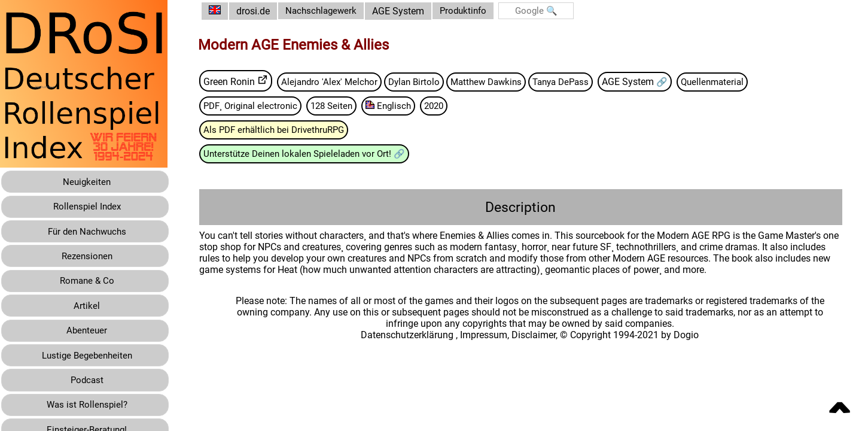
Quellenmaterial (740, 82)
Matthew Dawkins (504, 82)
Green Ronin (238, 82)
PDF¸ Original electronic (262, 106)
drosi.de (262, 11)
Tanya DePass (583, 82)
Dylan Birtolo (428, 82)
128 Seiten (347, 106)
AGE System (411, 11)
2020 (453, 106)
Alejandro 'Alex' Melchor (340, 82)
